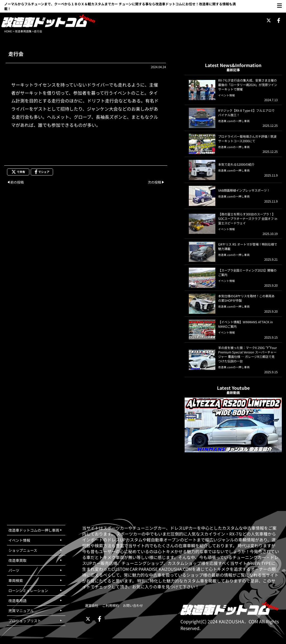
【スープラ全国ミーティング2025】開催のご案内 (247, 272)
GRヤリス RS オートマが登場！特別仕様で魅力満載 (248, 246)
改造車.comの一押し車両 (234, 121)
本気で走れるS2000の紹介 (236, 164)
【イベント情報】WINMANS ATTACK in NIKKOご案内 (246, 324)
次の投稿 (154, 182)
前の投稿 (17, 182)
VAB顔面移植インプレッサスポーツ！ (244, 190)
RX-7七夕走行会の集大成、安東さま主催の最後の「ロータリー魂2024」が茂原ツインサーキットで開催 (248, 85)
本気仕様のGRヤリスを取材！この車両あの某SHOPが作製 (246, 298)
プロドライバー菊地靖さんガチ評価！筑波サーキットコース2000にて (247, 139)
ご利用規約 (111, 605)
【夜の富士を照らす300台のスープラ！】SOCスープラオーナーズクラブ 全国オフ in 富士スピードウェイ (248, 218)
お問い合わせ (133, 605)
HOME (8, 31)
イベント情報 (227, 95)
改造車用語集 (23, 31)
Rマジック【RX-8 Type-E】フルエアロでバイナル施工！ (246, 113)
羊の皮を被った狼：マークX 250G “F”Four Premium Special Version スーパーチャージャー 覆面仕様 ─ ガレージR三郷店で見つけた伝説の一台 (247, 354)
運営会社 (92, 605)
